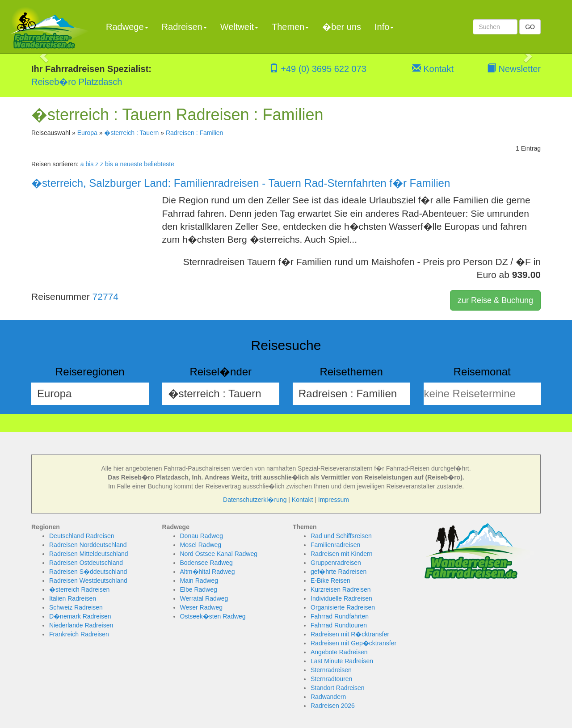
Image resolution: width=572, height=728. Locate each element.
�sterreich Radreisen (79, 589)
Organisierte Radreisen (343, 607)
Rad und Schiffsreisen (341, 536)
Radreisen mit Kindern (342, 554)
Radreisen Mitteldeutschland (89, 554)
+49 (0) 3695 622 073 (318, 69)
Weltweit (239, 27)
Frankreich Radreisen (79, 634)
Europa (87, 133)
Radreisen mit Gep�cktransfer (353, 643)
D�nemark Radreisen (80, 616)
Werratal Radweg (204, 598)
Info (384, 27)
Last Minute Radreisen (342, 661)
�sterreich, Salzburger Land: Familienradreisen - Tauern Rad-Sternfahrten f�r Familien (241, 183)
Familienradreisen (335, 545)
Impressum (334, 500)
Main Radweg (199, 581)
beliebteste (159, 164)
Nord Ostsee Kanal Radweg (219, 554)
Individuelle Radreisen (341, 598)
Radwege (127, 27)
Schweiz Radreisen (76, 607)
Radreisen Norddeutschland (88, 545)
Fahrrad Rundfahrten (340, 616)
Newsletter (514, 69)
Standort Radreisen (338, 688)
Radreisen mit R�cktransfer (350, 634)
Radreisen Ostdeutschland (86, 563)
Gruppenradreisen (336, 563)
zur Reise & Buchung (495, 300)
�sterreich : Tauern (131, 133)
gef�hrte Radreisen (339, 572)
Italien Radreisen (73, 598)
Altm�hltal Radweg (208, 572)
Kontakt (433, 69)
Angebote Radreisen (339, 652)
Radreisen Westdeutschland (88, 581)
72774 (105, 297)
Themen (290, 27)
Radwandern (328, 697)
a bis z (89, 164)
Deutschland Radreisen (82, 536)
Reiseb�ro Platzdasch (77, 82)
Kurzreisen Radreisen (341, 589)
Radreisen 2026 (333, 706)
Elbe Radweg (199, 589)
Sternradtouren (331, 679)
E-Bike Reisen (330, 581)
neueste (131, 164)
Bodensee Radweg (206, 563)
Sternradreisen (331, 670)
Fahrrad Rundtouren (339, 625)
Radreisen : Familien (194, 133)
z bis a (109, 164)
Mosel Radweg (201, 545)
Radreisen (184, 27)
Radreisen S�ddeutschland (88, 572)
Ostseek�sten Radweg (213, 616)
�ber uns (342, 27)
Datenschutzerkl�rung (255, 500)
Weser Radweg (201, 607)
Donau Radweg (202, 536)
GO (530, 27)
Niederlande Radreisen (81, 625)
